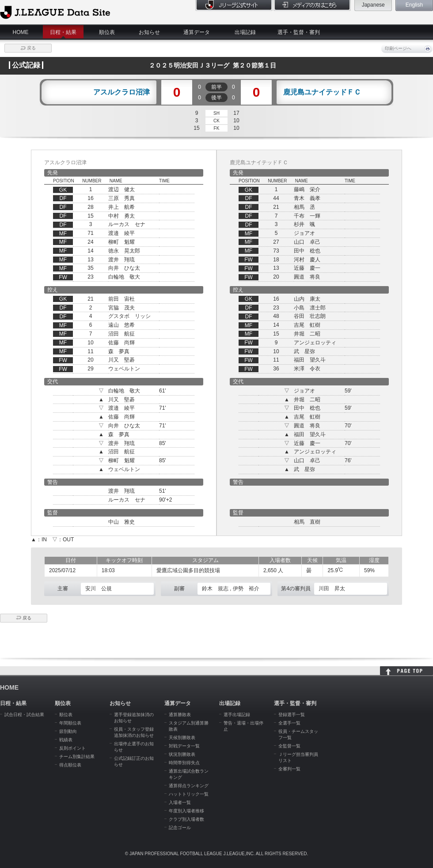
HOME (21, 32)
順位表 (107, 32)
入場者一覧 (180, 802)
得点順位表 (70, 765)
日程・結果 (63, 32)
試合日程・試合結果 (24, 715)
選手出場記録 (237, 715)
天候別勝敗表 (182, 738)
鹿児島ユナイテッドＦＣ (322, 92)
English (414, 5)
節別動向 (68, 731)
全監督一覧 (289, 746)
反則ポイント (72, 748)
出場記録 (245, 32)
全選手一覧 (289, 723)
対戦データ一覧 (184, 746)
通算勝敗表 (180, 715)
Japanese (373, 5)
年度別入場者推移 (186, 811)
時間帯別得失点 (184, 763)
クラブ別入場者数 (186, 819)
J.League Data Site (55, 12)
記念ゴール (180, 828)
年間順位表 (70, 723)
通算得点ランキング (189, 786)
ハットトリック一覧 (189, 794)
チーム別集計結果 (77, 757)
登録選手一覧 (292, 715)
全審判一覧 (289, 769)
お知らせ (149, 32)
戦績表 (66, 740)
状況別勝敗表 (182, 754)
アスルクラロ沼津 (122, 92)
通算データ (197, 32)
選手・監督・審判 (299, 32)
